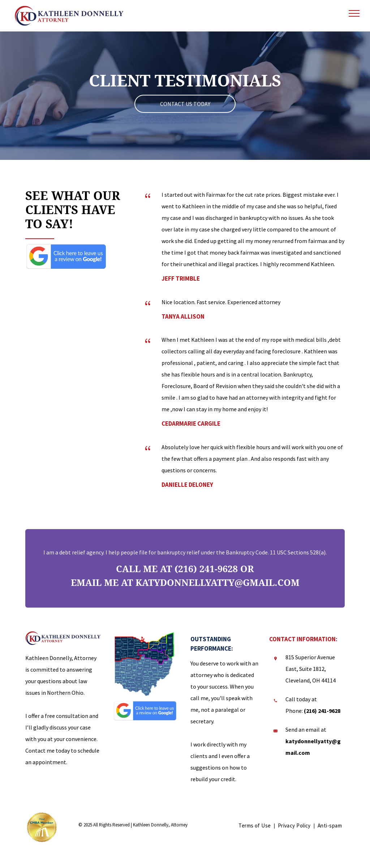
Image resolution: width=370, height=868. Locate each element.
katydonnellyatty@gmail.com (218, 583)
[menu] (354, 13)
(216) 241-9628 (206, 569)
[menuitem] (255, 826)
